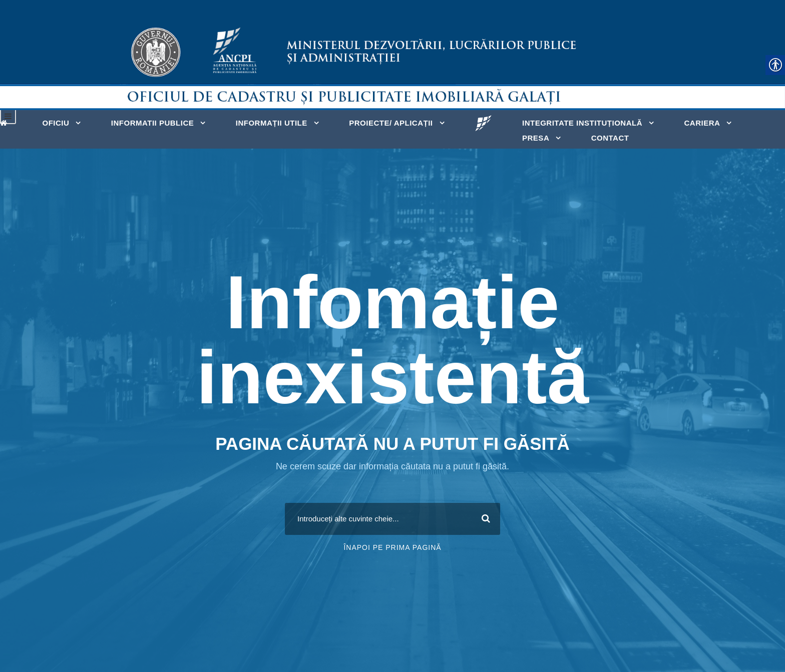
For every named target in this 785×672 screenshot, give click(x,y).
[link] (6, 122)
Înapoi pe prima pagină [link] (392, 547)
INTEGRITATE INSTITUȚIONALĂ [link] (582, 123)
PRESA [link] (536, 138)
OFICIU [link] (56, 123)
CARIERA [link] (702, 123)
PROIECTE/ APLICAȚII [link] (391, 123)
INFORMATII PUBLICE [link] (152, 123)
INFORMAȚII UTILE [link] (272, 123)
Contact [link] (610, 138)
